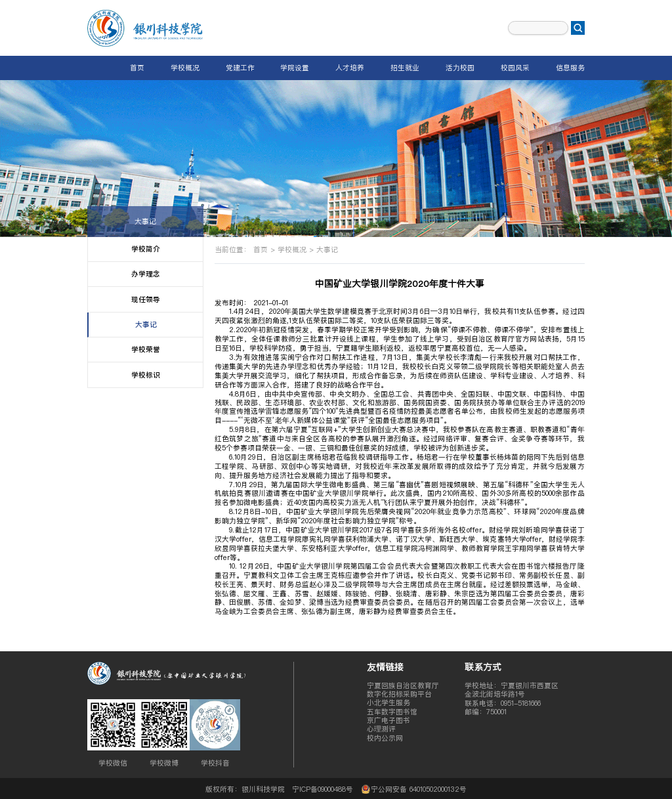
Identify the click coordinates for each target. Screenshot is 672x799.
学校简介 (146, 249)
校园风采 (515, 68)
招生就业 (405, 68)
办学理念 (146, 274)
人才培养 (350, 68)
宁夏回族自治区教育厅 (403, 685)
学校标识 (146, 375)
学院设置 (295, 68)
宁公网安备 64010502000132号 (413, 788)
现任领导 (146, 300)
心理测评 (381, 729)
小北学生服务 (388, 702)
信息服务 (570, 68)
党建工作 (240, 68)
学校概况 (185, 68)
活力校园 (460, 68)
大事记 (145, 221)
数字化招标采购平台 (399, 694)
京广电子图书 (388, 720)
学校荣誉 (146, 350)
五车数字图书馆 (392, 712)
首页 (137, 68)
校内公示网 (385, 738)
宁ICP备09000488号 (323, 789)
